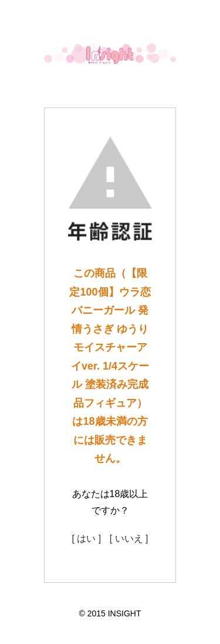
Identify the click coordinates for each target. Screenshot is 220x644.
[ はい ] (86, 539)
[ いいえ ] (129, 539)
